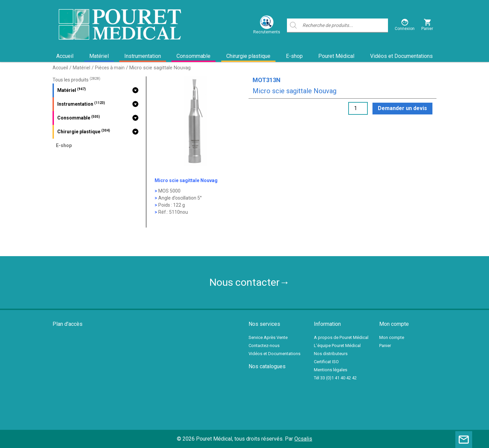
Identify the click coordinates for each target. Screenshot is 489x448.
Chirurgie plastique (248, 56)
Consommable (193, 56)
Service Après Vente (268, 337)
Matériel (99, 56)
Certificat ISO (326, 362)
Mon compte (392, 337)
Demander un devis (402, 108)
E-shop (294, 56)
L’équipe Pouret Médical (337, 346)
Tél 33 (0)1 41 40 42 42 (335, 378)
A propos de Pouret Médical (341, 337)
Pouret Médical (336, 56)
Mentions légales (331, 370)
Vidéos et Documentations (401, 56)
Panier (385, 346)
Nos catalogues (267, 366)
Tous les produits (76, 80)
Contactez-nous (264, 346)
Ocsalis (303, 439)
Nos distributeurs (331, 354)
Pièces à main (110, 68)
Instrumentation (143, 56)
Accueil (65, 56)
